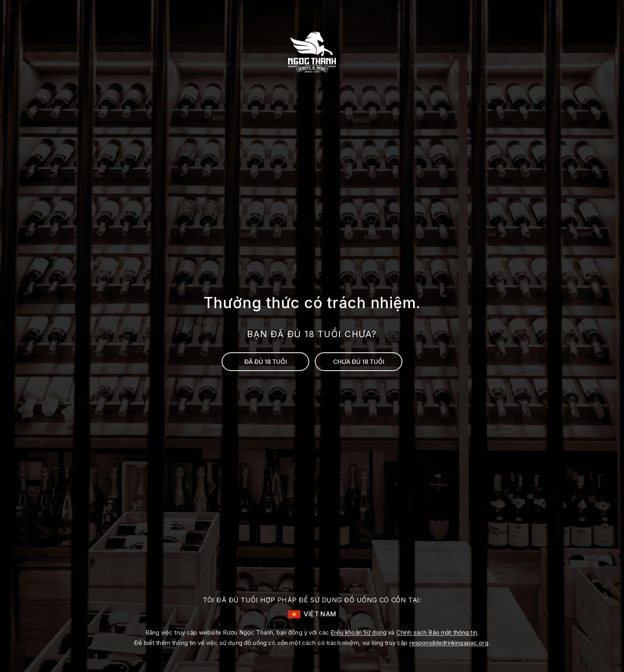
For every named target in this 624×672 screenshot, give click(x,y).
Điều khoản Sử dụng (359, 632)
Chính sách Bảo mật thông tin (437, 632)
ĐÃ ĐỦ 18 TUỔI (266, 362)
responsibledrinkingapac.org (449, 643)
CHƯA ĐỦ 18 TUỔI (359, 362)
